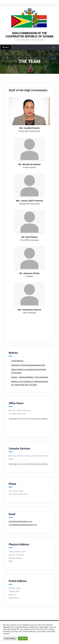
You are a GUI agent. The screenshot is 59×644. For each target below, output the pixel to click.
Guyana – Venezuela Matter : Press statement (30, 377)
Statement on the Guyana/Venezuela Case (28, 365)
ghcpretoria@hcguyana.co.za (20, 521)
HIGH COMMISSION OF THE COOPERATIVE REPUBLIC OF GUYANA (29, 35)
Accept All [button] (23, 638)
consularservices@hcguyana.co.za (23, 525)
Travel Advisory (18, 361)
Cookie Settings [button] (10, 638)
